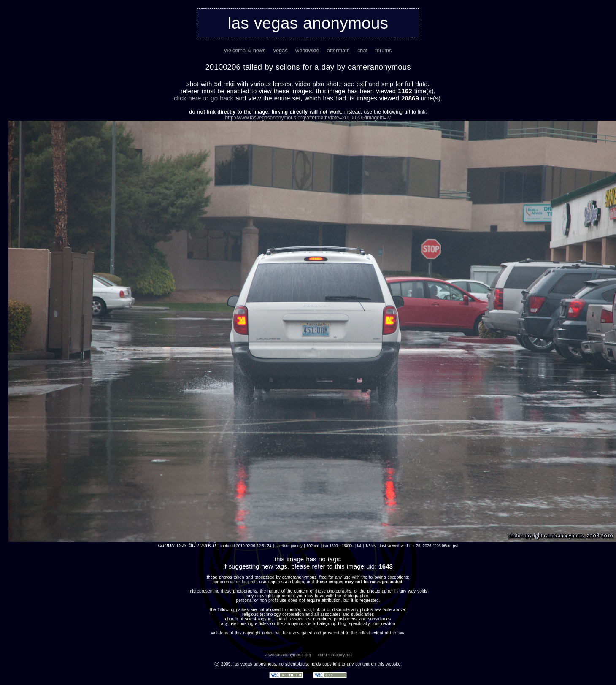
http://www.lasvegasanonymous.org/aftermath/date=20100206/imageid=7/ (308, 118)
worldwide (307, 50)
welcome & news (245, 50)
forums (383, 50)
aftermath (338, 50)
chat (362, 50)
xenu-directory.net (335, 655)
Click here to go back (204, 98)
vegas (281, 50)
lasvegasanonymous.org (288, 655)
